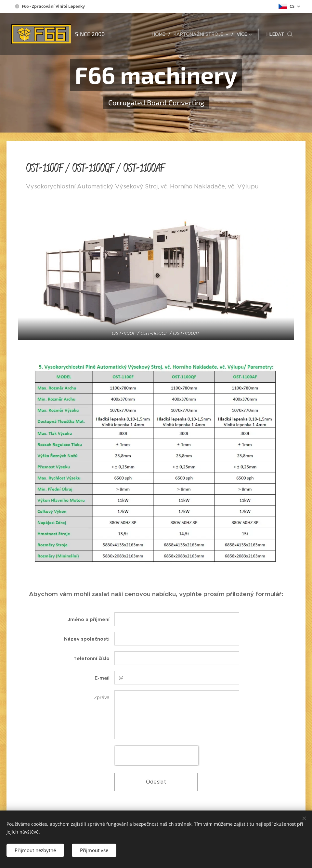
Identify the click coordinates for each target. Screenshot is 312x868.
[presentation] (157, 756)
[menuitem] (160, 34)
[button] (279, 34)
